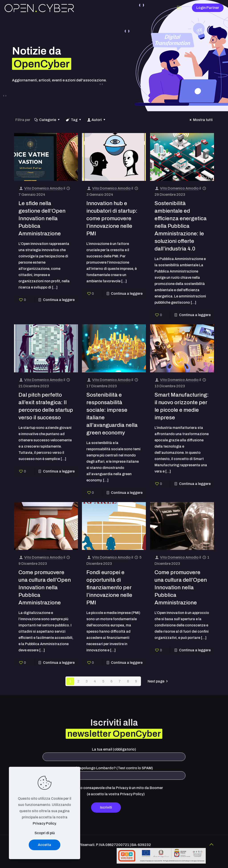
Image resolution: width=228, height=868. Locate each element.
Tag (74, 120)
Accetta (45, 845)
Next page (158, 681)
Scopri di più (45, 833)
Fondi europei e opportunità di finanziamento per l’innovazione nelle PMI (109, 587)
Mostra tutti (200, 120)
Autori (97, 120)
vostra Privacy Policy (126, 794)
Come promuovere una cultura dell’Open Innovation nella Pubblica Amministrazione (45, 587)
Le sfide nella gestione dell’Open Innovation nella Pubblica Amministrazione (42, 218)
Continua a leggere (59, 300)
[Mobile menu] (179, 8)
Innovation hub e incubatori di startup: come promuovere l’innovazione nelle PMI (112, 218)
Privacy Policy (44, 823)
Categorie (47, 120)
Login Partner (208, 8)
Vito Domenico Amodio (44, 188)
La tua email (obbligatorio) (114, 754)
